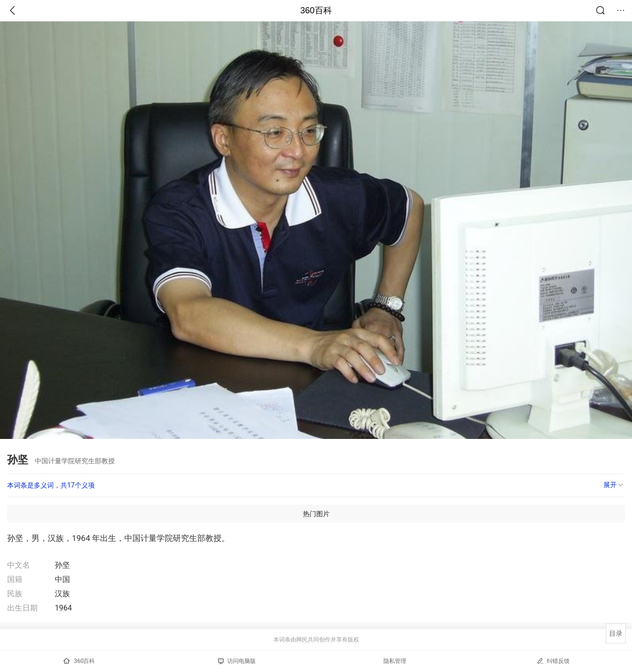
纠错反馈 (553, 661)
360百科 (316, 10)
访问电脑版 (237, 661)
